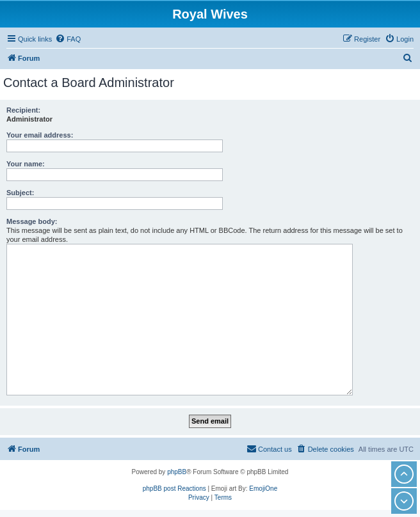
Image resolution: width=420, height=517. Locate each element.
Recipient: (23, 110)
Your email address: (40, 135)
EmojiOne (263, 489)
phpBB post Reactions (174, 489)
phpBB (177, 472)
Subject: (20, 193)
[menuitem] (68, 39)
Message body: (32, 221)
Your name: (26, 164)
